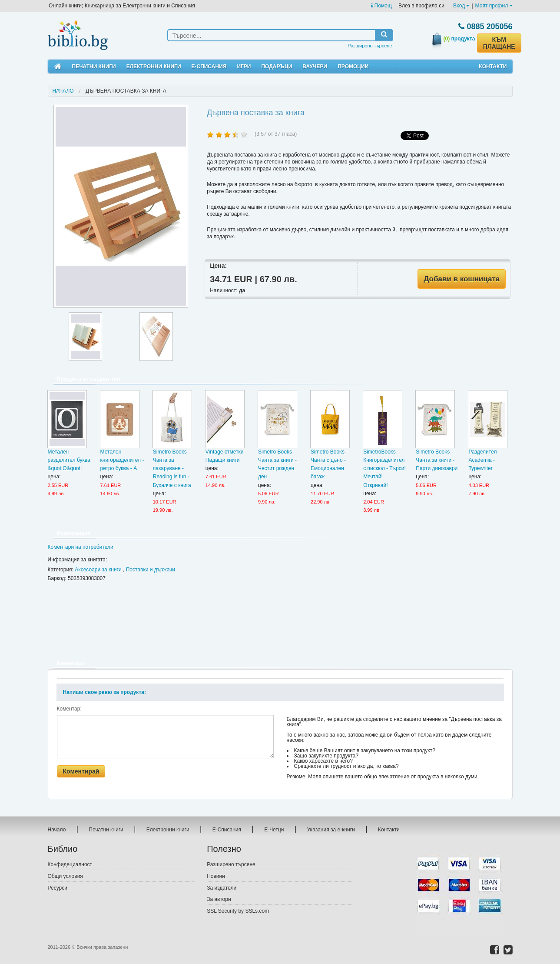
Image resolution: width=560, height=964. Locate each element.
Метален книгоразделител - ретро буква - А (122, 460)
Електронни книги (154, 67)
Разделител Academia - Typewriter (482, 460)
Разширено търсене (370, 46)
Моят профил (494, 6)
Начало (63, 91)
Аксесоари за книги (98, 570)
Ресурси (58, 888)
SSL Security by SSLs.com (238, 911)
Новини (216, 876)
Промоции (353, 67)
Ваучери (315, 67)
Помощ (381, 6)
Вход (461, 6)
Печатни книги (94, 67)
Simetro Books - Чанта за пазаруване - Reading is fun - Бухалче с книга (172, 469)
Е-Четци (274, 830)
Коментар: (69, 709)
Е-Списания (209, 67)
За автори (219, 899)
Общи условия (65, 876)
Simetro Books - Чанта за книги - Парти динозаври (437, 460)
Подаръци (277, 67)
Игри (244, 67)
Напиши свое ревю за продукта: (104, 692)
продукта (459, 39)
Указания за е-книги (331, 830)
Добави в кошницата (462, 279)
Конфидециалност (70, 864)
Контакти (493, 67)
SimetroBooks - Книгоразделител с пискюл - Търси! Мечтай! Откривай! (384, 469)
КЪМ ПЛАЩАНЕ (499, 43)
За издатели (222, 888)
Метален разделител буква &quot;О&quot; (69, 460)
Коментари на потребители (81, 547)
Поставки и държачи (151, 570)
